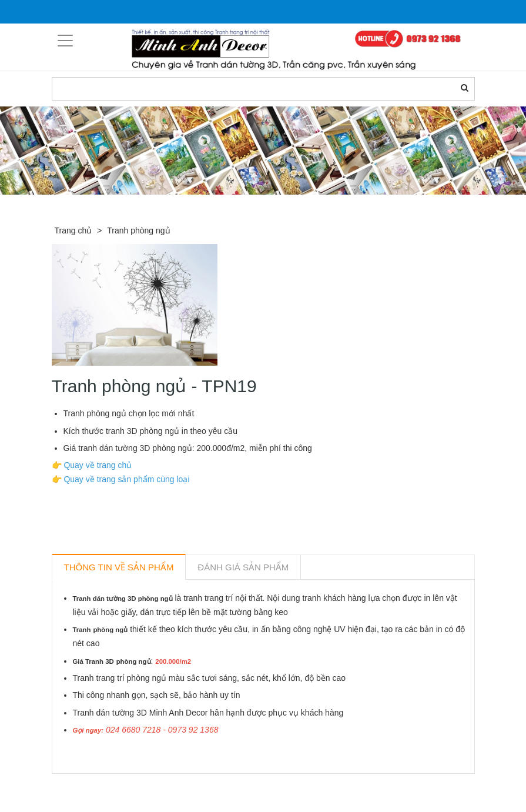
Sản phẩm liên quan (115, 787)
